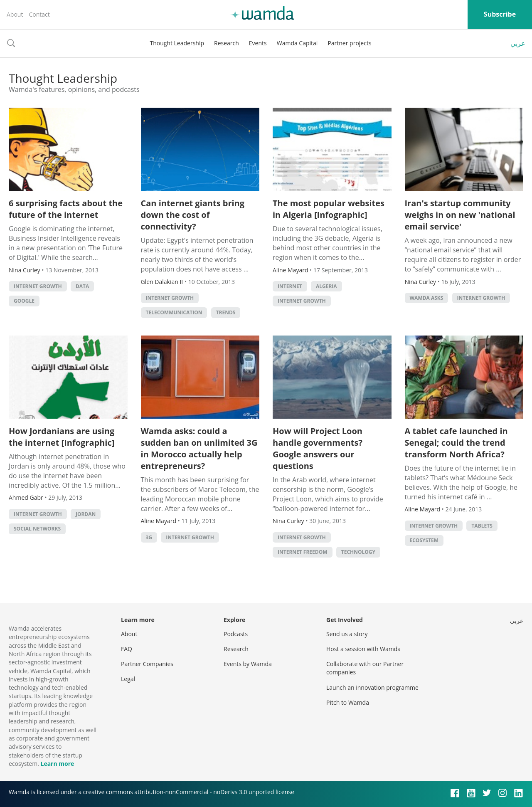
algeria (326, 286)
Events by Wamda (248, 664)
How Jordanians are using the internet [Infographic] (62, 437)
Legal (128, 679)
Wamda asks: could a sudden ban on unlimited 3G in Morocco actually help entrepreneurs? (199, 448)
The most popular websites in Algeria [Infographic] (329, 209)
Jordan (86, 514)
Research (227, 43)
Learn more (57, 764)
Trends (226, 312)
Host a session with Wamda (363, 649)
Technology (358, 552)
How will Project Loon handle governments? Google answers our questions (318, 448)
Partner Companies (147, 664)
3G (149, 537)
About (15, 14)
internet (290, 286)
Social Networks (37, 529)
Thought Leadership (177, 43)
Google (24, 301)
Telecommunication (174, 312)
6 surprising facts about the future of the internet (66, 209)
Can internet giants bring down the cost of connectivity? (193, 215)
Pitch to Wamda (348, 702)
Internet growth (38, 286)
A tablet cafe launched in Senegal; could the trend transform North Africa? (456, 443)
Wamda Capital (297, 43)
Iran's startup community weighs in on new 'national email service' (460, 215)
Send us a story (347, 634)
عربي (518, 43)
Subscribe (500, 14)
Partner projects (349, 43)
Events (258, 43)
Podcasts (236, 634)
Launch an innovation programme (372, 687)
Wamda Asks (427, 298)
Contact (39, 14)
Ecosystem (424, 540)
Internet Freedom (303, 552)
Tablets (482, 526)
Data (82, 286)
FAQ (127, 649)
